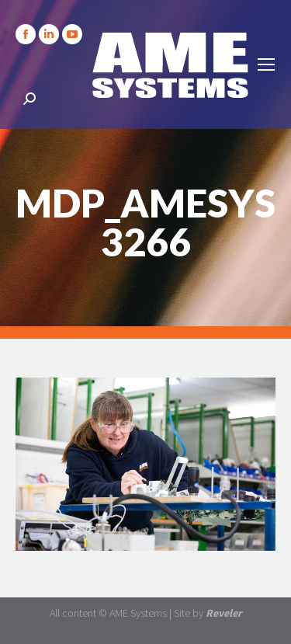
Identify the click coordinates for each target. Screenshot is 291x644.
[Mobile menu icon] (266, 64)
